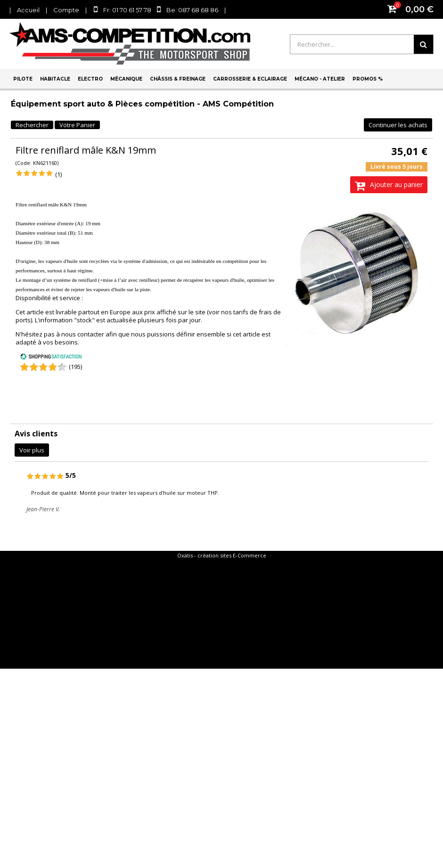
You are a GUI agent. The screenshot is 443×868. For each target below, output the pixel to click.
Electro (90, 79)
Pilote (23, 79)
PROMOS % (368, 79)
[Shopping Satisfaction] (51, 358)
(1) (58, 174)
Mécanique (126, 79)
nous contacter (83, 334)
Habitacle (55, 79)
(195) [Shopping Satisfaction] (75, 367)
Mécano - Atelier (320, 79)
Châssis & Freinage (178, 79)
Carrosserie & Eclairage (250, 79)
